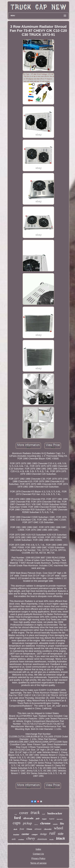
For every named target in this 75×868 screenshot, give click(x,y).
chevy (31, 838)
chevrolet (48, 829)
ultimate (38, 829)
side (61, 834)
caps (17, 823)
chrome (45, 823)
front (22, 829)
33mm (29, 829)
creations (21, 839)
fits (62, 823)
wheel (58, 828)
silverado (28, 818)
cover (24, 813)
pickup (27, 823)
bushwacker (55, 813)
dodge (44, 834)
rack (44, 814)
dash (15, 829)
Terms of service (38, 863)
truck (35, 813)
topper (44, 819)
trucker (16, 835)
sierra (36, 824)
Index (38, 849)
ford (17, 818)
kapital (52, 819)
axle (14, 839)
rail (52, 833)
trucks (51, 839)
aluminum (42, 839)
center (25, 834)
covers (55, 824)
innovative (60, 819)
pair (38, 818)
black (61, 838)
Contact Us (38, 854)
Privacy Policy (38, 858)
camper (35, 834)
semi (16, 814)
